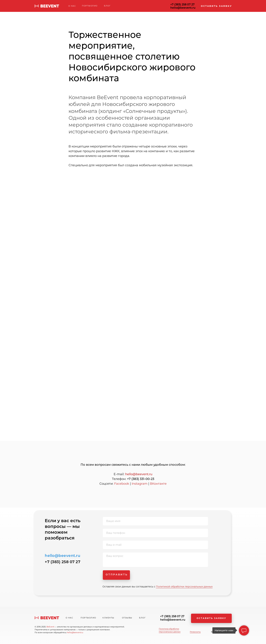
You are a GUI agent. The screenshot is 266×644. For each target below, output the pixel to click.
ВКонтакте (158, 484)
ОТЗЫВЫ (127, 618)
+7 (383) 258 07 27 (182, 4)
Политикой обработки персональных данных (184, 587)
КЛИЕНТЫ (108, 618)
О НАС (72, 6)
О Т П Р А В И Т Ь (116, 575)
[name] (155, 521)
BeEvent (51, 627)
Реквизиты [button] (195, 632)
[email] (155, 545)
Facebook (122, 484)
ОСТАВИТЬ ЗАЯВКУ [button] (216, 6)
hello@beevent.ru (183, 8)
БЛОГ (107, 6)
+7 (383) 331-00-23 (141, 479)
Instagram (140, 484)
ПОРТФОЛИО (90, 6)
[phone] (155, 533)
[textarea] (155, 560)
